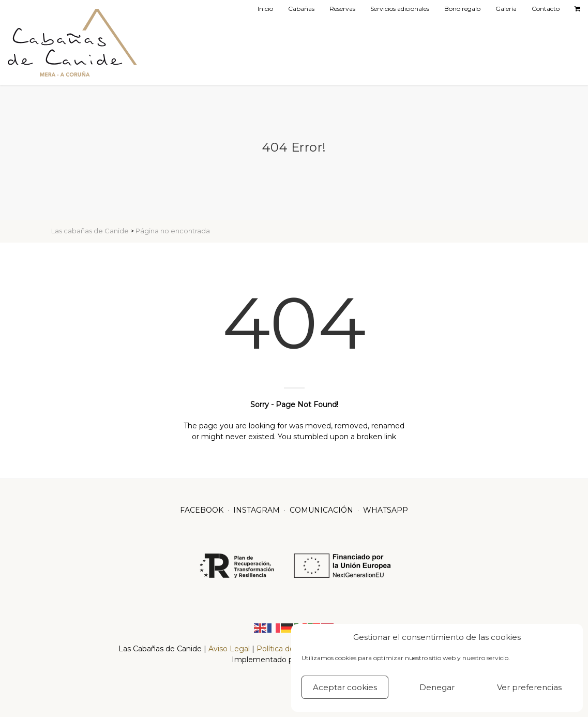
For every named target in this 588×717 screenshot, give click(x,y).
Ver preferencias (529, 687)
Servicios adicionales (400, 9)
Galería (506, 9)
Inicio (265, 9)
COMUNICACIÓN (321, 510)
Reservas (342, 9)
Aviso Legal (230, 649)
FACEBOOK (202, 510)
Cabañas (301, 9)
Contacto (546, 9)
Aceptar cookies (345, 687)
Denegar (437, 687)
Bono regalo (462, 9)
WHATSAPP (386, 510)
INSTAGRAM (257, 510)
